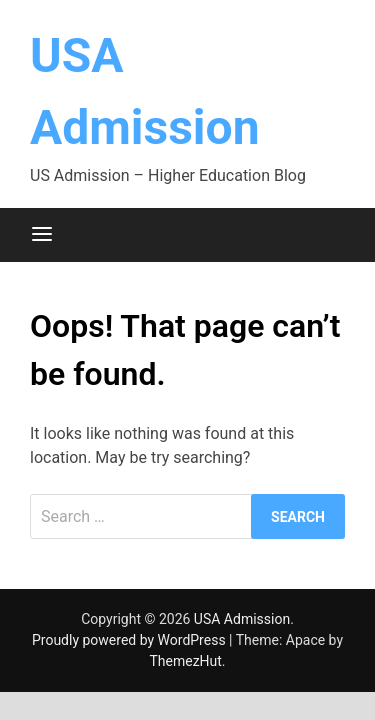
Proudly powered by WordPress (130, 640)
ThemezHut (185, 661)
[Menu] (42, 235)
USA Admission (242, 619)
